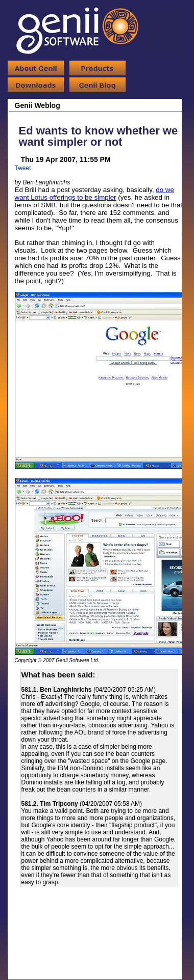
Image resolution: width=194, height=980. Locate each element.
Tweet (23, 168)
